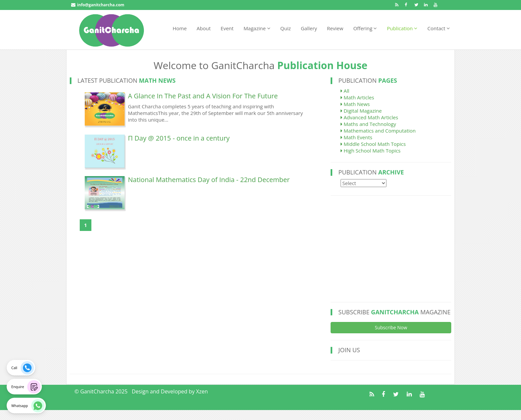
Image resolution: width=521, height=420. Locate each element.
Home (179, 28)
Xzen (202, 391)
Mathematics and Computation (378, 131)
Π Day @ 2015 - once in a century (179, 138)
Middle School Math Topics (373, 144)
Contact (439, 28)
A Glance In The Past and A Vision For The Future (203, 96)
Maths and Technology (368, 124)
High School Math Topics (370, 151)
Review (335, 28)
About (204, 28)
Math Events (356, 137)
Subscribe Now (391, 327)
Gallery (309, 28)
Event (227, 28)
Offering (365, 28)
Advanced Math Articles (369, 117)
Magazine (257, 28)
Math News (355, 104)
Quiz (286, 28)
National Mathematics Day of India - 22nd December (209, 180)
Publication (402, 28)
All (345, 91)
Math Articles (357, 97)
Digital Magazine (361, 111)
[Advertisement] (390, 249)
